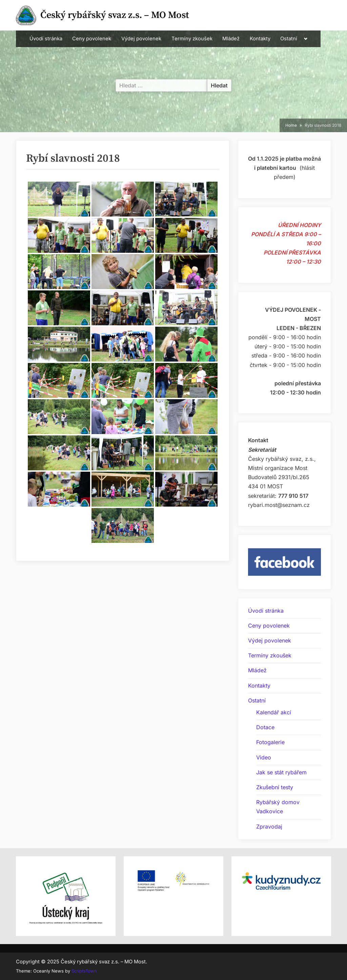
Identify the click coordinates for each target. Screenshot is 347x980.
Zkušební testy (275, 787)
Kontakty (260, 39)
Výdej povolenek (141, 39)
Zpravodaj (269, 826)
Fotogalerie (270, 742)
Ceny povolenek (92, 39)
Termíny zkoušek (192, 39)
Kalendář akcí (274, 712)
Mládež (231, 39)
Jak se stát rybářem (281, 772)
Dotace (265, 727)
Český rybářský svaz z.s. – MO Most (115, 15)
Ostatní (289, 39)
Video (264, 757)
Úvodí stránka (46, 39)
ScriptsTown (84, 971)
